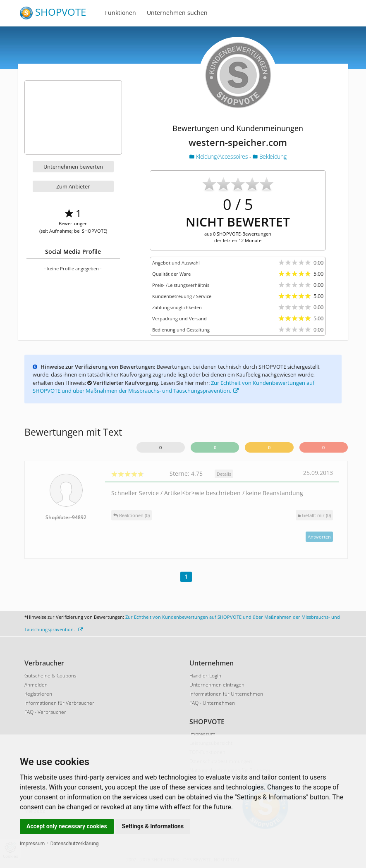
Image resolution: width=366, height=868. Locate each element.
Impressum (32, 844)
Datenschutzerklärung (75, 844)
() (314, 515)
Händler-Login (205, 676)
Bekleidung (269, 156)
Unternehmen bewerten (73, 167)
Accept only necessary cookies (67, 826)
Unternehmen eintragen (217, 685)
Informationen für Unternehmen (226, 694)
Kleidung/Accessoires (219, 156)
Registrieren (38, 694)
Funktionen (121, 13)
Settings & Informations (153, 826)
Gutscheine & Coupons (50, 676)
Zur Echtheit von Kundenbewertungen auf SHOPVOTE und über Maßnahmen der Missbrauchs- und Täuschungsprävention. (173, 387)
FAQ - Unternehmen (212, 703)
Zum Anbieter (73, 186)
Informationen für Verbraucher (59, 703)
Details (224, 474)
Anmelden (36, 685)
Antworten (319, 537)
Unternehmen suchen (177, 13)
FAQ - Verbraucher (45, 712)
